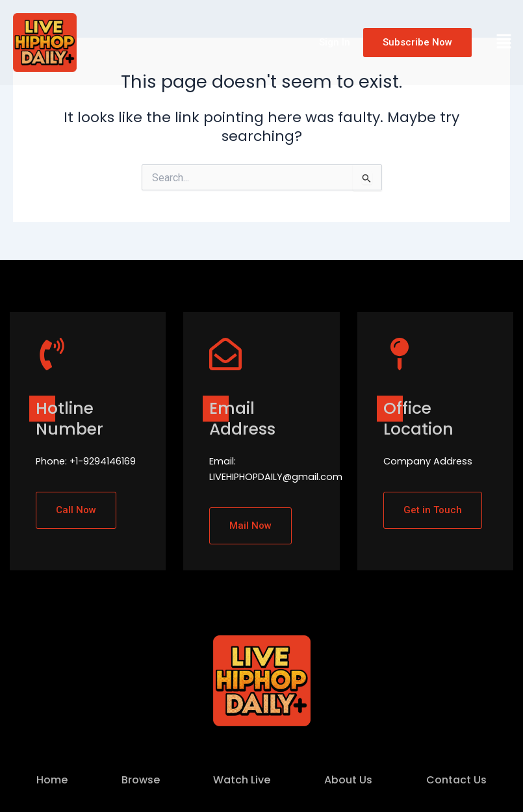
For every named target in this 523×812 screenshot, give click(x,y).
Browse (141, 780)
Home (52, 780)
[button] (504, 42)
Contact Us (456, 780)
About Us (348, 780)
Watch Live (242, 780)
